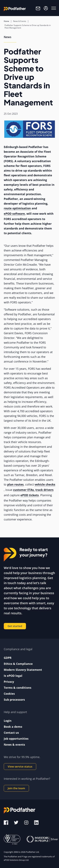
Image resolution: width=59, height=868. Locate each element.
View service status (20, 766)
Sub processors (14, 700)
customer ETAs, (24, 490)
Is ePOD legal (13, 676)
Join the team (16, 788)
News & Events (20, 21)
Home (6, 21)
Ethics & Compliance (18, 664)
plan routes (15, 484)
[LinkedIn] (36, 822)
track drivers (44, 490)
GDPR (8, 658)
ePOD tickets (30, 495)
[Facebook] (6, 822)
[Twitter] (17, 822)
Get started (15, 626)
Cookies (9, 694)
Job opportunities (16, 739)
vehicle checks (45, 484)
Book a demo (13, 727)
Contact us (11, 733)
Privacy (9, 682)
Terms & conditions (18, 688)
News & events (14, 745)
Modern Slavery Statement (23, 670)
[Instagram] (27, 822)
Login (8, 721)
